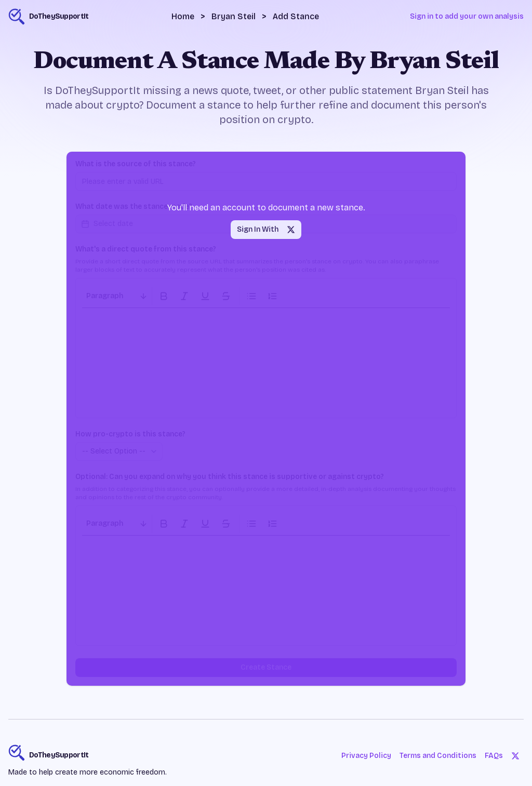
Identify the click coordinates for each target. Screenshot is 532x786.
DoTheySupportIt (59, 755)
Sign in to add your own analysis (467, 16)
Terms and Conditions (438, 756)
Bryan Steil (234, 16)
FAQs (494, 756)
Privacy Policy (366, 756)
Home (183, 16)
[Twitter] (515, 756)
